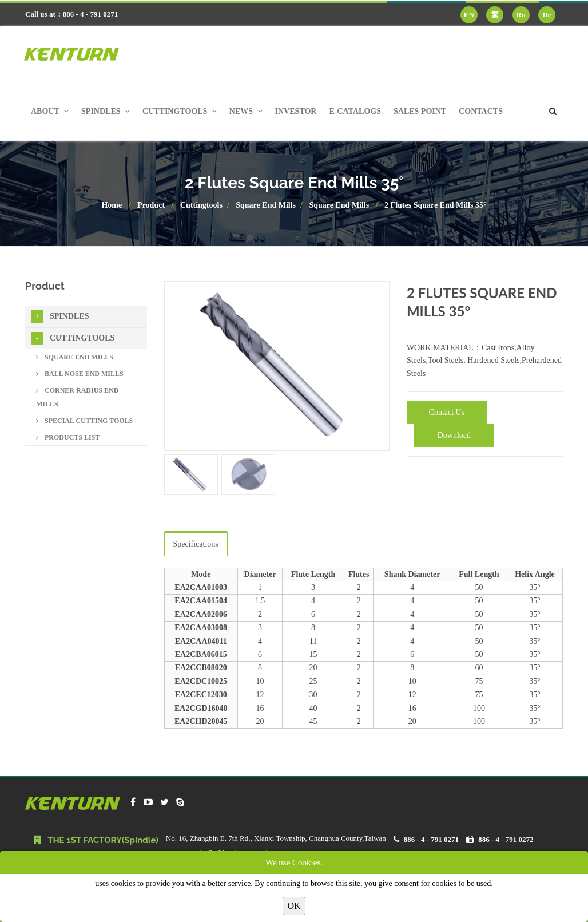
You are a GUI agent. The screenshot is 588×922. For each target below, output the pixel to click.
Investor (296, 111)
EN (469, 15)
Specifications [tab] (196, 544)
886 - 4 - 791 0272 (506, 839)
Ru (521, 15)
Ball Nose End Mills (80, 374)
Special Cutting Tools (84, 421)
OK (294, 906)
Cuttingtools (201, 205)
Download (454, 435)
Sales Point (420, 111)
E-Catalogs (355, 111)
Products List (68, 437)
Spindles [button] (106, 111)
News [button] (246, 111)
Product (151, 205)
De (547, 15)
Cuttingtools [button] (180, 111)
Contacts (481, 111)
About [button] (50, 111)
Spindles (60, 316)
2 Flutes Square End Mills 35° (435, 205)
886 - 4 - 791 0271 (431, 839)
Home (112, 205)
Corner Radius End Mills (77, 397)
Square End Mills (266, 205)
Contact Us (447, 412)
